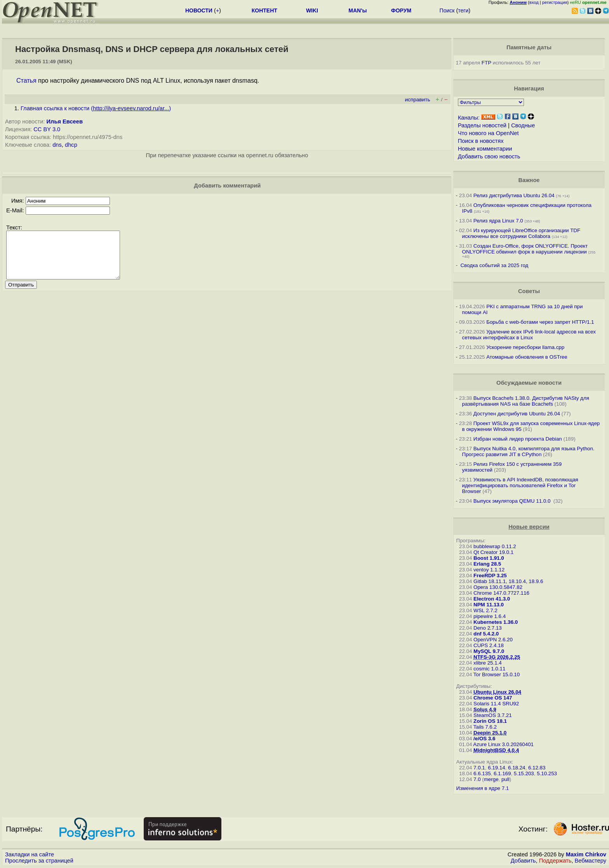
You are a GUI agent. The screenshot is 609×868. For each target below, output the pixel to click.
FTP (486, 63)
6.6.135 (482, 773)
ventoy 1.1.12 (489, 570)
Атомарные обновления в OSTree (527, 357)
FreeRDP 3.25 (490, 575)
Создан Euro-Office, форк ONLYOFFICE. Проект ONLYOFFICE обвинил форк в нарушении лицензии (525, 249)
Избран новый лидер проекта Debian (518, 439)
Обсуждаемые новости (529, 383)
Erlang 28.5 (487, 564)
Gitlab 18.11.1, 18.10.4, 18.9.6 (508, 581)
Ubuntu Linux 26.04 (497, 692)
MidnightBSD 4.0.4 (496, 750)
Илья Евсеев (65, 122)
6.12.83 (537, 768)
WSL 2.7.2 (485, 610)
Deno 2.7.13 (488, 628)
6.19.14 (496, 768)
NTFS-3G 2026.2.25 (497, 657)
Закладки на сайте (30, 854)
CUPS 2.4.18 (489, 645)
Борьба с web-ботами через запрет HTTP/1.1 (540, 322)
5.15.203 (524, 773)
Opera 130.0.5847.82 (498, 587)
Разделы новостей (482, 125)
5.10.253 (547, 773)
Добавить (523, 861)
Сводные (523, 125)
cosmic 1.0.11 (489, 669)
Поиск (447, 10)
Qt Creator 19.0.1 (493, 552)
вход (534, 2)
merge (491, 779)
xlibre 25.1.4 (488, 663)
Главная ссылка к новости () (96, 108)
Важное (529, 180)
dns (57, 145)
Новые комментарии (485, 149)
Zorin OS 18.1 (490, 721)
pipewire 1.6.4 (490, 616)
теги (463, 10)
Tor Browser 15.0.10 (497, 674)
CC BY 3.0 (47, 129)
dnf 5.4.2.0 (486, 634)
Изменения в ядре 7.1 (483, 788)
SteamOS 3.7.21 (493, 715)
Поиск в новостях (481, 141)
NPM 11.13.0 (489, 605)
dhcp (71, 145)
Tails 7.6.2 (485, 727)
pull (505, 779)
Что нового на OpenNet (488, 133)
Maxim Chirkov (586, 854)
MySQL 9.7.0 (489, 651)
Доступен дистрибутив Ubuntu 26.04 (517, 414)
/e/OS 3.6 (484, 739)
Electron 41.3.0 (492, 599)
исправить (417, 100)
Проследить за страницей (39, 861)
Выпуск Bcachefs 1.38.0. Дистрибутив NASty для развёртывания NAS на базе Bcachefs (526, 401)
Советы (529, 291)
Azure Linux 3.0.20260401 (503, 744)
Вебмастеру (591, 861)
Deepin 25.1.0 (490, 733)
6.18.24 (517, 768)
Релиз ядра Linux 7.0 (498, 221)
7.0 (477, 779)
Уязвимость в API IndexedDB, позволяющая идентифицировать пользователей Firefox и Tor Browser (520, 485)
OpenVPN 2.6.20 (493, 640)
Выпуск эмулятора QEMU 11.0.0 (513, 501)
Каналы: (469, 118)
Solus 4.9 (485, 709)
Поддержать (555, 861)
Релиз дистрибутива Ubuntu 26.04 (514, 195)
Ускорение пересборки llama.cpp (525, 347)
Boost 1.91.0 (489, 558)
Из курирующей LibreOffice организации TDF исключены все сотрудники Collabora (521, 233)
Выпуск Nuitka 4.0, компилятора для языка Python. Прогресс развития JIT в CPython (528, 451)
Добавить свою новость (489, 156)
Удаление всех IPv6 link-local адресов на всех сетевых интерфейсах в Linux (529, 335)
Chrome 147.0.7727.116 (501, 593)
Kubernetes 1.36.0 (496, 622)
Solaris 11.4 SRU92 (496, 704)
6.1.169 (502, 773)
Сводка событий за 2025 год (494, 265)
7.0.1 (479, 768)
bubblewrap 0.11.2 (495, 546)
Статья (26, 81)
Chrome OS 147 (493, 698)
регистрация (555, 2)
